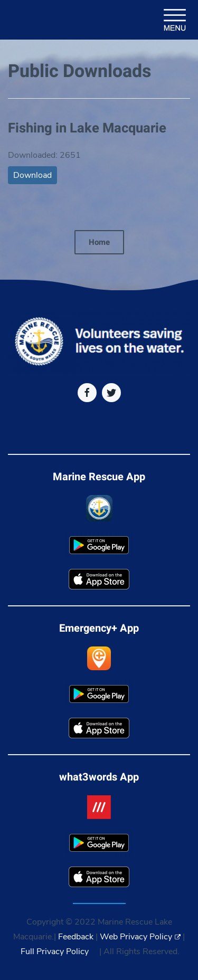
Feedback (76, 937)
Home (99, 242)
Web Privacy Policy (140, 937)
